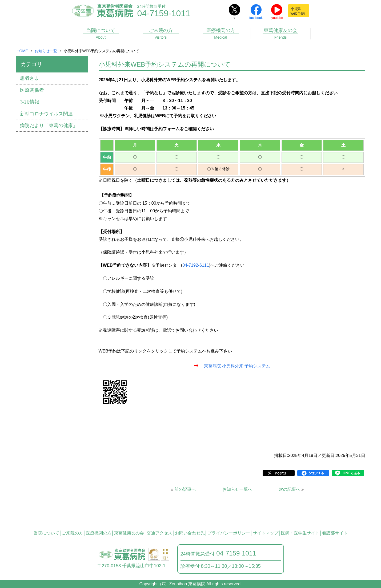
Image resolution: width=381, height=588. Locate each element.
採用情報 (30, 102)
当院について (101, 34)
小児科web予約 (298, 11)
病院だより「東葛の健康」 (49, 125)
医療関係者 (32, 90)
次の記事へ (290, 489)
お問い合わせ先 (190, 533)
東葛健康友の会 (280, 34)
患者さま (30, 78)
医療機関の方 (220, 34)
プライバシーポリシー (229, 533)
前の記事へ (185, 489)
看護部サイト (335, 533)
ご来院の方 (161, 34)
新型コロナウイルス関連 (46, 114)
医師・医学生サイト (300, 533)
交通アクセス (159, 533)
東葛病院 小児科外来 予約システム (237, 366)
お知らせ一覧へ (237, 489)
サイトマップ (266, 533)
